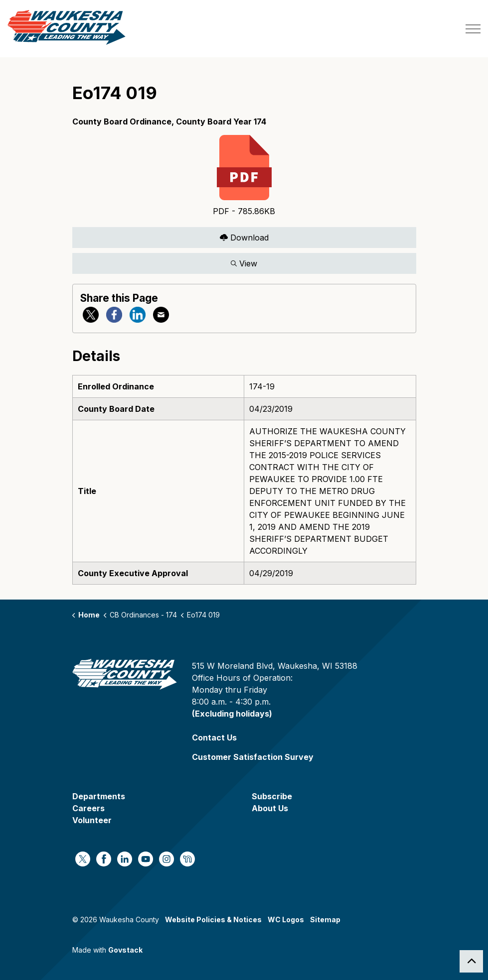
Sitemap (325, 919)
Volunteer (92, 820)
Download (244, 237)
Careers (88, 808)
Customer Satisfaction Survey (253, 757)
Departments (99, 796)
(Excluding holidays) (232, 714)
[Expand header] (473, 29)
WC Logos (286, 919)
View (244, 263)
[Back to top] (471, 961)
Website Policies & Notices (213, 919)
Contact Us (214, 737)
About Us (270, 808)
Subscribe (272, 796)
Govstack (125, 950)
